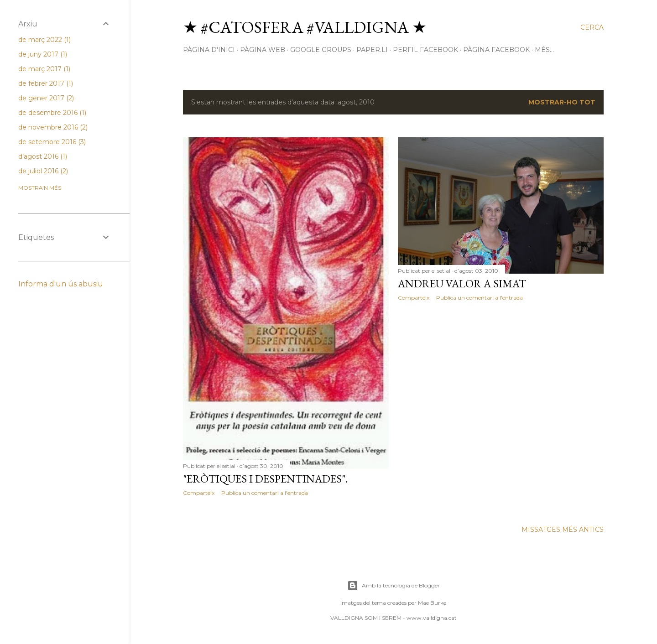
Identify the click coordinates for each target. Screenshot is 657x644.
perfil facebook (425, 50)
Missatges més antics (563, 530)
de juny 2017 (43, 54)
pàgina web (263, 50)
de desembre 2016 (52, 113)
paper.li (372, 50)
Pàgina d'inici (209, 50)
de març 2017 (44, 69)
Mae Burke (432, 603)
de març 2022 (44, 40)
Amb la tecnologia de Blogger (394, 586)
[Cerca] (592, 27)
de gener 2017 (46, 98)
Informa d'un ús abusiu (61, 284)
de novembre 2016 (53, 127)
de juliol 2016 (43, 171)
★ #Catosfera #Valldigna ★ (305, 27)
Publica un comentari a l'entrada (265, 493)
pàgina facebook (496, 50)
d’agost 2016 (43, 156)
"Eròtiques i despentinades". (265, 479)
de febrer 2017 (46, 83)
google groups (321, 50)
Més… (544, 50)
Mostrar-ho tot (562, 102)
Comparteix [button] (199, 493)
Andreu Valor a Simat (462, 283)
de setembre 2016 (52, 142)
